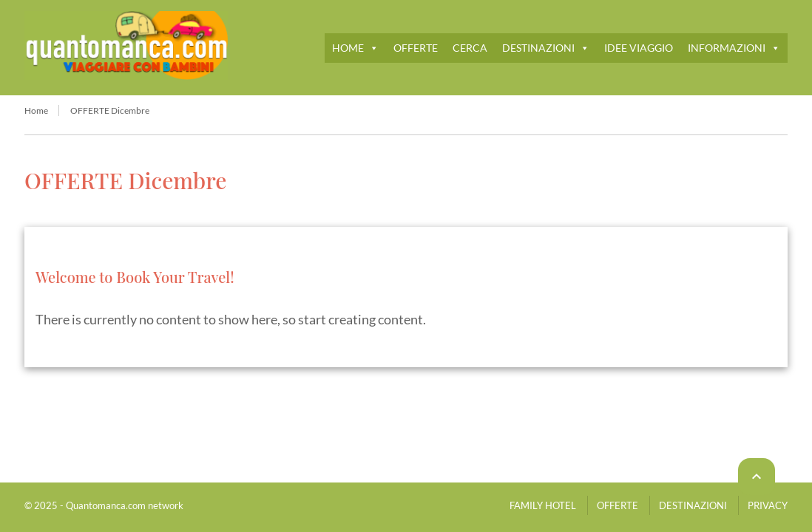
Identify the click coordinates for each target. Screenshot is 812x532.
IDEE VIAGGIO (639, 48)
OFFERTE (416, 48)
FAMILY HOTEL (543, 505)
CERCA (470, 48)
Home (36, 110)
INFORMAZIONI (734, 48)
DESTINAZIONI (546, 48)
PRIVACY (768, 505)
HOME (355, 48)
